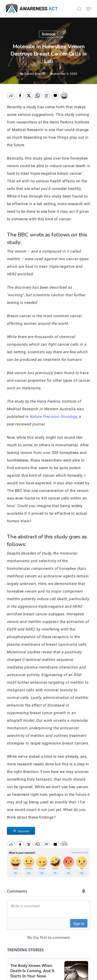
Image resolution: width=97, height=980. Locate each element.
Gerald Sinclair (35, 74)
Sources (23, 831)
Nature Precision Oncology (53, 417)
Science (48, 34)
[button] (89, 9)
